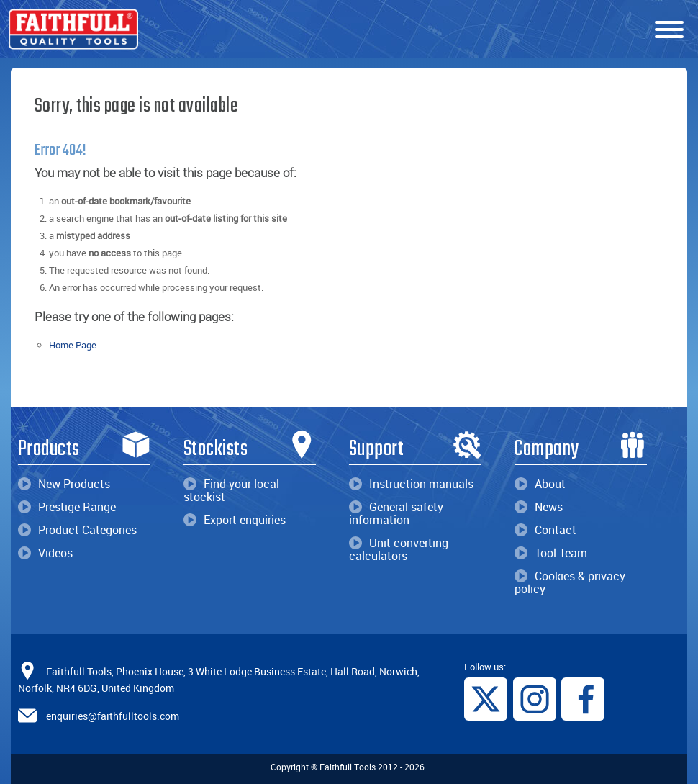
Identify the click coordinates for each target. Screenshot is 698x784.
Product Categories (77, 530)
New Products (64, 484)
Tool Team (551, 553)
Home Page (73, 345)
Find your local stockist (231, 490)
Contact (545, 530)
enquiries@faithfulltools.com (113, 716)
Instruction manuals (411, 484)
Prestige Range (67, 507)
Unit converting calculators (399, 549)
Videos (45, 553)
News (539, 507)
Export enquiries (235, 520)
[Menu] (669, 30)
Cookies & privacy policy (570, 582)
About (540, 484)
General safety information (396, 513)
